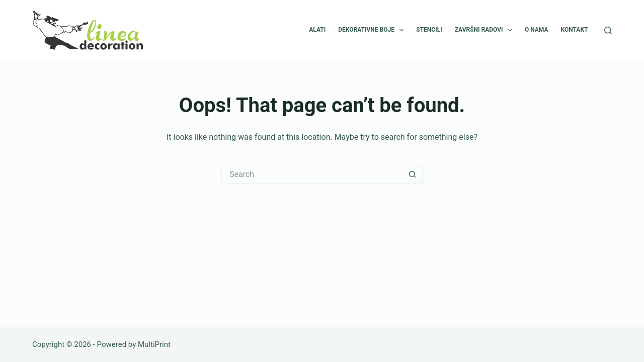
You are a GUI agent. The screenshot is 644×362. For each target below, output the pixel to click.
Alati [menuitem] (317, 30)
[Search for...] (312, 174)
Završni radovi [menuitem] (486, 30)
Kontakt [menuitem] (575, 30)
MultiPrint (154, 344)
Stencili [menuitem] (429, 30)
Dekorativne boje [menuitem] (373, 30)
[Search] (608, 30)
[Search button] (413, 174)
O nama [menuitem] (537, 30)
